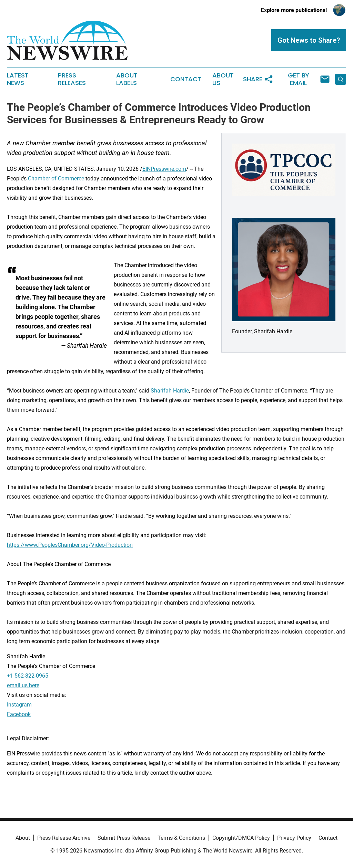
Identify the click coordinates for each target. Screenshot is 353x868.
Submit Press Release (124, 838)
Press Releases (72, 79)
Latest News (18, 79)
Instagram (19, 705)
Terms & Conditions (181, 838)
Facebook (19, 714)
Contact (186, 79)
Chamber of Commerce (56, 179)
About (23, 838)
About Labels (127, 79)
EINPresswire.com (164, 169)
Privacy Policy (294, 838)
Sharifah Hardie (170, 391)
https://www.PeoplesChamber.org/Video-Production (70, 545)
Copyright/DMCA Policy (241, 838)
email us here (23, 685)
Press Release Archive (64, 838)
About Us (223, 79)
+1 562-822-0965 (28, 676)
